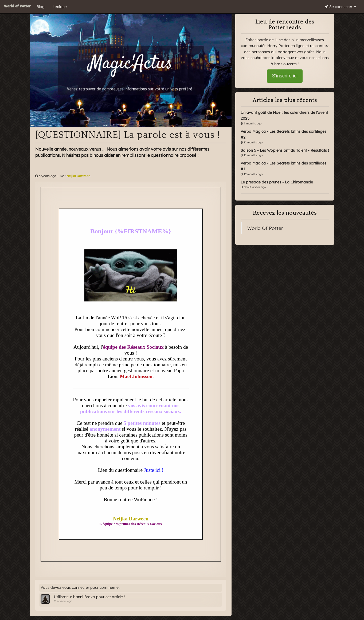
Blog (41, 7)
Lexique (60, 7)
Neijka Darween (78, 176)
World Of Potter (265, 228)
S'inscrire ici (285, 76)
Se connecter (340, 7)
